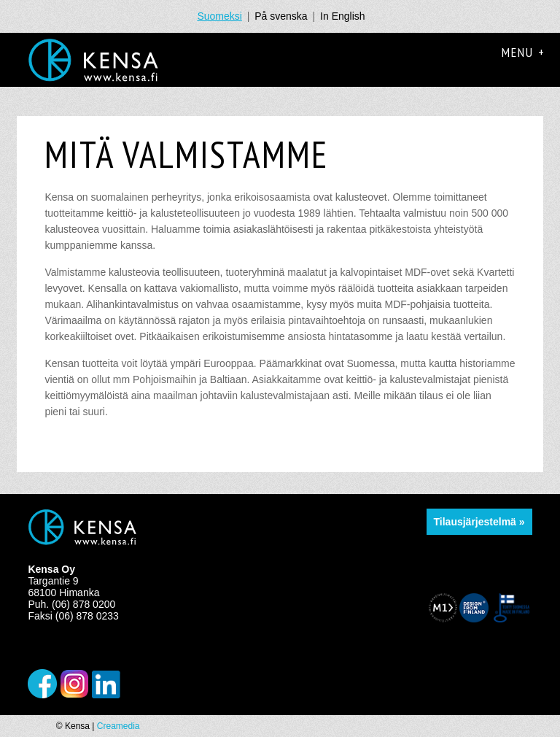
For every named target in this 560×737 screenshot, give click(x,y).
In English (342, 16)
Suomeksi (219, 16)
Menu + (524, 52)
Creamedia (118, 726)
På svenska (281, 16)
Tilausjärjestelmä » (479, 522)
